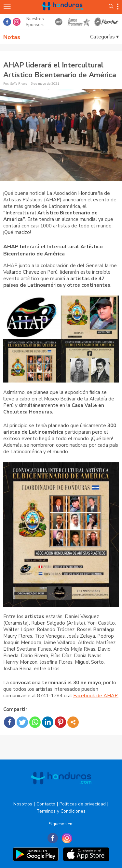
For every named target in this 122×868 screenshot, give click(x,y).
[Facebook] (53, 838)
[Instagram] (67, 838)
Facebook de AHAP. (96, 696)
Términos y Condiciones (61, 811)
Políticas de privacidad (83, 804)
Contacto (46, 804)
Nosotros (23, 804)
